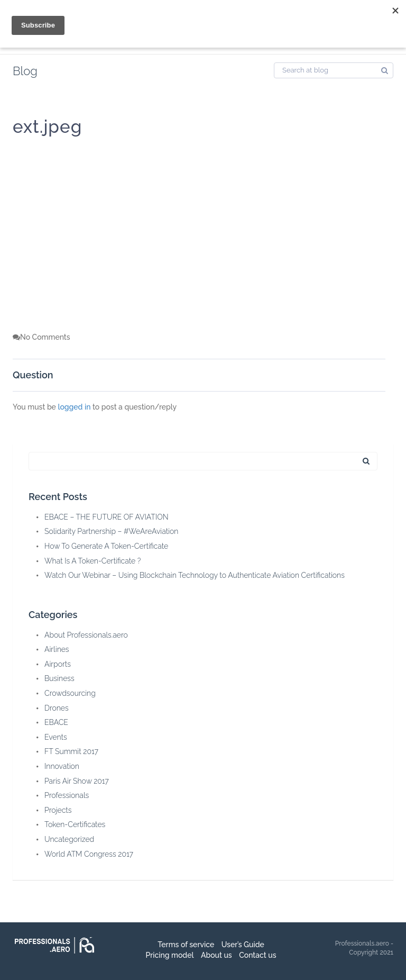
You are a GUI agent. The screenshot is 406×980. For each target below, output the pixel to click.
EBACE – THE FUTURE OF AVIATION (107, 517)
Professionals (67, 795)
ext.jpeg (47, 127)
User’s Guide (243, 945)
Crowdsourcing (70, 693)
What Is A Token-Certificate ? (93, 561)
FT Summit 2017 (71, 751)
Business (59, 678)
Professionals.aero (362, 943)
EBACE (56, 722)
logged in (74, 407)
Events (56, 737)
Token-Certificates (75, 824)
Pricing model (169, 955)
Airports (58, 664)
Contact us (257, 955)
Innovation (62, 766)
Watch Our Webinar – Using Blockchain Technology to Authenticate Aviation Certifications (195, 575)
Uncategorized (69, 839)
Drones (57, 708)
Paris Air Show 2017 (77, 781)
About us (216, 955)
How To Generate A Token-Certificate (106, 546)
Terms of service (186, 945)
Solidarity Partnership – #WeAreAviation (111, 531)
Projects (58, 810)
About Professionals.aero (86, 635)
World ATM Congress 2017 (89, 854)
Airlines (57, 649)
